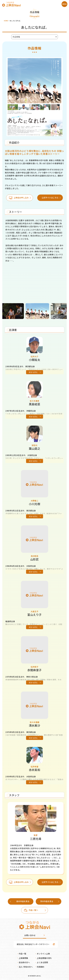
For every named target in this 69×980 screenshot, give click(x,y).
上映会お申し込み (21, 198)
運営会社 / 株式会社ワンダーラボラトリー (33, 944)
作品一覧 (22, 954)
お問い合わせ (30, 935)
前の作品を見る (23, 901)
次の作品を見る (47, 901)
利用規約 (40, 967)
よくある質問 (42, 962)
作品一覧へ (33, 910)
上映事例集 (23, 958)
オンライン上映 (43, 954)
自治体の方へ (24, 962)
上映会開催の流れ (44, 958)
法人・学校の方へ (26, 967)
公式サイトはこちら (50, 198)
